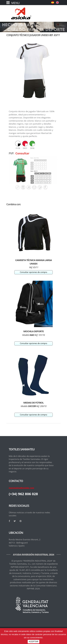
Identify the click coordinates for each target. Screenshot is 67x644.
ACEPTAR (33, 642)
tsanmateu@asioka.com (21, 488)
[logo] (21, 13)
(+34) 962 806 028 (23, 494)
